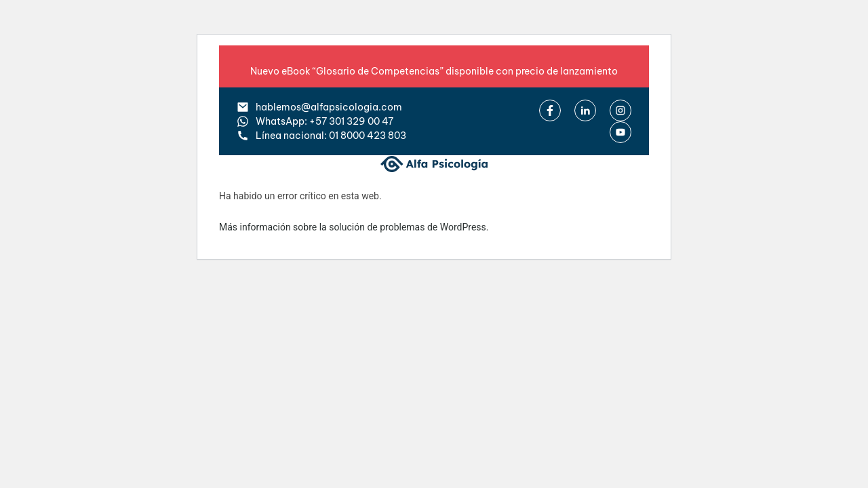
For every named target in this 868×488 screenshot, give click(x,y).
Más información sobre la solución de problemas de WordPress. (354, 227)
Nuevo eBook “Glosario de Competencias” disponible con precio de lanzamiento (434, 71)
